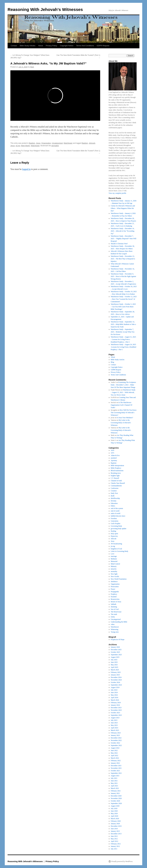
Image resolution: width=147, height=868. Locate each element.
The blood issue (116, 612)
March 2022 (115, 758)
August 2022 (115, 748)
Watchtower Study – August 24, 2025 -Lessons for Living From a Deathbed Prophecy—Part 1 (124, 347)
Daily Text (114, 493)
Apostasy (114, 460)
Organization (46, 143)
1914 (112, 450)
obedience (114, 582)
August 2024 (115, 687)
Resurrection (115, 599)
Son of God (115, 609)
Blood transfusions (117, 471)
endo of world (116, 513)
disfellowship (115, 498)
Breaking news (116, 473)
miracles (114, 569)
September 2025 (116, 655)
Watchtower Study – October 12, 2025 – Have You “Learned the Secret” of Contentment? (124, 299)
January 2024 (115, 705)
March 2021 (115, 788)
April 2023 (114, 728)
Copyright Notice (67, 46)
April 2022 (114, 756)
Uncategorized (57, 143)
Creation (114, 491)
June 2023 (114, 723)
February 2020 (116, 821)
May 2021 (114, 783)
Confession (115, 488)
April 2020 (114, 816)
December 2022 (116, 738)
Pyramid (114, 597)
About (41, 46)
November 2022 (116, 740)
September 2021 (116, 773)
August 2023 (115, 718)
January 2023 (115, 735)
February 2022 (116, 761)
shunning (114, 607)
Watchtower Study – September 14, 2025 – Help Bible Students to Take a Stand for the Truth (123, 324)
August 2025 (115, 657)
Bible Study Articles (28, 46)
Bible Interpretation (117, 466)
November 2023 (116, 710)
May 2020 (114, 814)
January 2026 (115, 647)
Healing (113, 531)
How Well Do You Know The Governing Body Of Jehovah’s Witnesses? (124, 413)
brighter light (115, 476)
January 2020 (115, 824)
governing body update (119, 529)
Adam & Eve (115, 455)
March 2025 (115, 670)
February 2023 (116, 733)
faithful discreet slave (118, 516)
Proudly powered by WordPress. (122, 861)
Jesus (38, 143)
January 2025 (115, 675)
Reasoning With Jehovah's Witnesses (45, 9)
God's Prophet (116, 524)
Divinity (114, 501)
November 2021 (116, 768)
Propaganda (115, 592)
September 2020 (116, 803)
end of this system (117, 508)
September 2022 (116, 745)
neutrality (114, 571)
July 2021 (114, 778)
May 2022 (114, 753)
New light (114, 574)
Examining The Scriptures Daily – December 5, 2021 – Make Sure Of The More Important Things (123, 385)
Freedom (114, 518)
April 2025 (114, 667)
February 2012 (116, 844)
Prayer (113, 589)
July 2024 (114, 690)
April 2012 (114, 841)
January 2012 (115, 846)
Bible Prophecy (116, 468)
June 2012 (114, 836)
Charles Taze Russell (118, 483)
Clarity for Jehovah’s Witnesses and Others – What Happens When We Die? (123, 208)
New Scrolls (115, 576)
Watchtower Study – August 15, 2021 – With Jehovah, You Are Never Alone (123, 392)
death (113, 496)
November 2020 (116, 798)
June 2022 (114, 750)
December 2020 (116, 796)
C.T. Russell (115, 478)
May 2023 (114, 725)
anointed (114, 458)
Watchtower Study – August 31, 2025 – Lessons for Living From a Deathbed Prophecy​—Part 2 (123, 339)
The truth (114, 614)
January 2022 (115, 763)
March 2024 (115, 700)
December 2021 (116, 766)
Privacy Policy (51, 46)
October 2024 (115, 682)
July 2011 (114, 849)
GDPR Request (103, 46)
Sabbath (114, 604)
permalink (55, 146)
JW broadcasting (116, 544)
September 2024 (116, 685)
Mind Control (115, 564)
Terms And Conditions (85, 46)
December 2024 (116, 677)
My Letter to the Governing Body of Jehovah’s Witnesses (121, 423)
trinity (113, 617)
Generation (115, 521)
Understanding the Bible (119, 622)
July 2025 (114, 660)
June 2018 (114, 829)
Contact (14, 46)
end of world (115, 511)
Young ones (115, 632)
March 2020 (115, 819)
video (113, 624)
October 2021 (115, 771)
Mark (32, 67)
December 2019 (116, 826)
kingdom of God (116, 549)
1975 (112, 453)
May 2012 (114, 839)
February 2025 (116, 672)
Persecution (115, 587)
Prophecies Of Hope (118, 640)
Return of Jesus (116, 602)
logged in (26, 169)
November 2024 (116, 680)
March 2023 (115, 730)
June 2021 (114, 781)
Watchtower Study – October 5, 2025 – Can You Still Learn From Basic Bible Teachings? (123, 307)
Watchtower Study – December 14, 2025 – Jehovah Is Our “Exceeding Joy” (123, 231)
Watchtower (68, 143)
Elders (113, 506)
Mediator (114, 559)
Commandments (116, 486)
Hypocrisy (114, 536)
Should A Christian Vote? (119, 244)
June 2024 (114, 692)
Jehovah (92, 143)
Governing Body (116, 526)
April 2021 (114, 786)
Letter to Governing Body (120, 551)
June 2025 (114, 662)
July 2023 (114, 720)
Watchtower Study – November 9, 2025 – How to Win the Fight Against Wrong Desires (123, 276)
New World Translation (119, 579)
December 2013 (116, 834)
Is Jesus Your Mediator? (125, 418)
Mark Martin (25, 146)
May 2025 (114, 665)
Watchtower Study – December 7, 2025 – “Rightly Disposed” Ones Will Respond (124, 239)
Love (113, 554)
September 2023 (116, 715)
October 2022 (115, 743)
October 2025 (115, 652)
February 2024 (116, 703)
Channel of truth (116, 481)
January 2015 (115, 831)
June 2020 (114, 811)
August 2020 (115, 806)
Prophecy (114, 594)
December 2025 (116, 650)
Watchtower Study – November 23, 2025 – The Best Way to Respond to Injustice (123, 259)
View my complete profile (117, 193)
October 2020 (115, 801)
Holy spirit (114, 534)
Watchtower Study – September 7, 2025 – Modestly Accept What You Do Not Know (123, 332)
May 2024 (114, 695)
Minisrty (114, 566)
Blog (112, 362)
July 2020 (114, 808)
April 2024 (114, 698)
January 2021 (115, 793)
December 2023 (116, 708)
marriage (114, 556)
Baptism (32, 143)
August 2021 (115, 776)
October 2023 (115, 713)
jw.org (18, 146)
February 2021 (116, 791)
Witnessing (115, 629)
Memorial (114, 561)
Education (114, 503)
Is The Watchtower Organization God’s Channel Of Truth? (122, 405)
